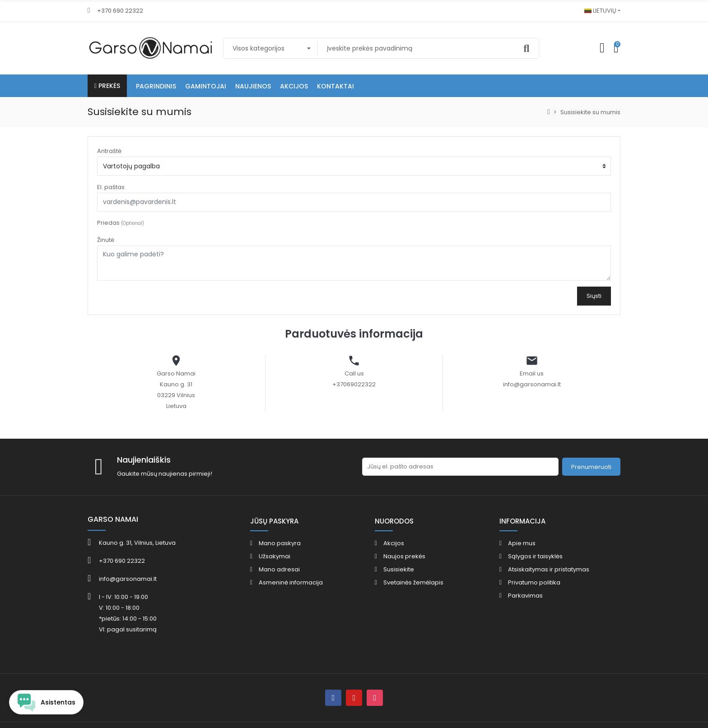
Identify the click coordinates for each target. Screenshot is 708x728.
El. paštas (111, 187)
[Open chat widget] (46, 702)
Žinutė (106, 240)
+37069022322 (354, 384)
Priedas (121, 223)
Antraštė (109, 151)
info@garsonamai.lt (532, 384)
